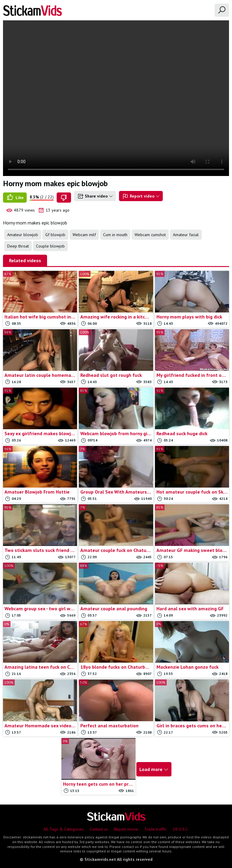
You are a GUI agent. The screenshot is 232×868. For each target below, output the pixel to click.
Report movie (126, 829)
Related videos (25, 260)
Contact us (99, 829)
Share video (95, 196)
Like (15, 198)
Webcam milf (84, 235)
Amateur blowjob (23, 235)
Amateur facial (186, 235)
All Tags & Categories (64, 829)
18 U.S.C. (181, 829)
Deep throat (18, 246)
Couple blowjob (50, 246)
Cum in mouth (115, 235)
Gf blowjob (55, 235)
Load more (154, 769)
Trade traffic (155, 829)
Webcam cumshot (150, 235)
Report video (141, 196)
